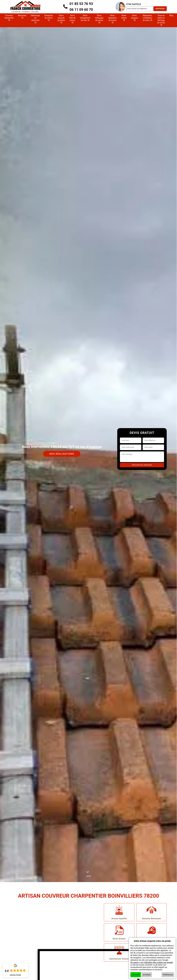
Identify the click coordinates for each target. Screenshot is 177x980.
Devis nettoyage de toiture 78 (99, 19)
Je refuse (147, 975)
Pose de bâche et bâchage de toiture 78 (161, 20)
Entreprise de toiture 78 (49, 18)
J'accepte (136, 975)
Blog (171, 15)
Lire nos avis (15, 975)
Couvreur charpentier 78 (9, 18)
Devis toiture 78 (124, 18)
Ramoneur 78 (22, 17)
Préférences (168, 975)
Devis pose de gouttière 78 (61, 19)
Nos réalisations (62, 454)
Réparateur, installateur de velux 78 (147, 18)
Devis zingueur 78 (134, 18)
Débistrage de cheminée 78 (35, 19)
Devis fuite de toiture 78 (72, 19)
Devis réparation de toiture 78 (112, 19)
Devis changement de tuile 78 (85, 18)
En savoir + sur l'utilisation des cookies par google (152, 962)
